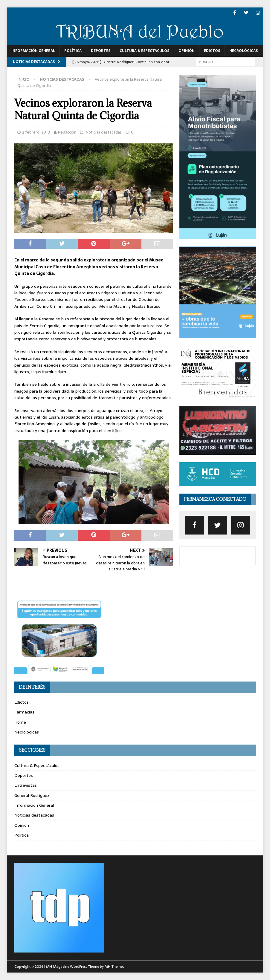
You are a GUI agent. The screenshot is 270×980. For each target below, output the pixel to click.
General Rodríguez (32, 795)
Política (73, 51)
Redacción (67, 132)
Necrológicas (244, 51)
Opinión (187, 51)
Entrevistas (26, 785)
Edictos (212, 51)
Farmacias (24, 712)
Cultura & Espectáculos (144, 51)
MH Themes (114, 967)
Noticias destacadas (104, 132)
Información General (33, 51)
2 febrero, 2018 (36, 132)
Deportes (101, 51)
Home (20, 722)
